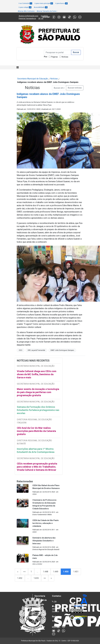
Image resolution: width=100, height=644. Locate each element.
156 (55, 601)
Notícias (65, 57)
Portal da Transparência (27, 19)
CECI (21, 350)
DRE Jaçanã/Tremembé (36, 350)
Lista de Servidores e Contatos (57, 609)
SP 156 (41, 19)
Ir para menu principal (44, 3)
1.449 (56, 572)
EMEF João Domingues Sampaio (62, 350)
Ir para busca (62, 3)
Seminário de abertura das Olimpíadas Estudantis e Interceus (44, 541)
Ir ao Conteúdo (25, 3)
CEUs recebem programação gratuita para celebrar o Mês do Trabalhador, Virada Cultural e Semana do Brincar (37, 467)
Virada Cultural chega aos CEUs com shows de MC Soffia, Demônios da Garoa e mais (37, 374)
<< (24, 572)
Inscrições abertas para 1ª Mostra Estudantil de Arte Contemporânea (36, 450)
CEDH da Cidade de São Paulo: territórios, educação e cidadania (46, 523)
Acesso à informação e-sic (28, 16)
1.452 (20, 578)
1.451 (76, 572)
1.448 (46, 572)
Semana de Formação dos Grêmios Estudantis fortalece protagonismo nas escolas (38, 410)
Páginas (54, 57)
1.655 (36, 578)
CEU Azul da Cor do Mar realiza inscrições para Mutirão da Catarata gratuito (36, 431)
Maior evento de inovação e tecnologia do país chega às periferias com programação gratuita (38, 392)
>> (45, 578)
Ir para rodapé (25, 7)
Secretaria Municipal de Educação (33, 79)
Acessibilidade (41, 7)
